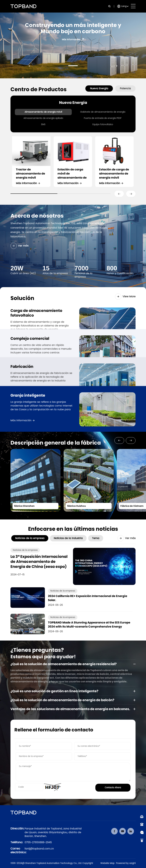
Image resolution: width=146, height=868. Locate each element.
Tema (96, 538)
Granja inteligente (28, 415)
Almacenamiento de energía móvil (43, 112)
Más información (26, 183)
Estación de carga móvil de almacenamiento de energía (72, 174)
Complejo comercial (30, 339)
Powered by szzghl (126, 863)
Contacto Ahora (113, 788)
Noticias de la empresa (30, 538)
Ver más (19, 246)
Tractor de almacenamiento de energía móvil (30, 173)
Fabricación (22, 374)
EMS (43, 124)
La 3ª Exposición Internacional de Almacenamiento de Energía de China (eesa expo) (39, 562)
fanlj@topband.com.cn (39, 849)
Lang (124, 6)
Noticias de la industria (68, 538)
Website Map (107, 863)
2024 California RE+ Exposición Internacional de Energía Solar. (88, 598)
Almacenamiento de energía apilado (43, 118)
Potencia (125, 89)
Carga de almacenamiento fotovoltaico (36, 313)
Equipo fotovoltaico (103, 124)
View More (125, 297)
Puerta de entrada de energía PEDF (103, 118)
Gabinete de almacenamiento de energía (103, 112)
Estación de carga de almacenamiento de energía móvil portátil (114, 174)
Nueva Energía (99, 89)
